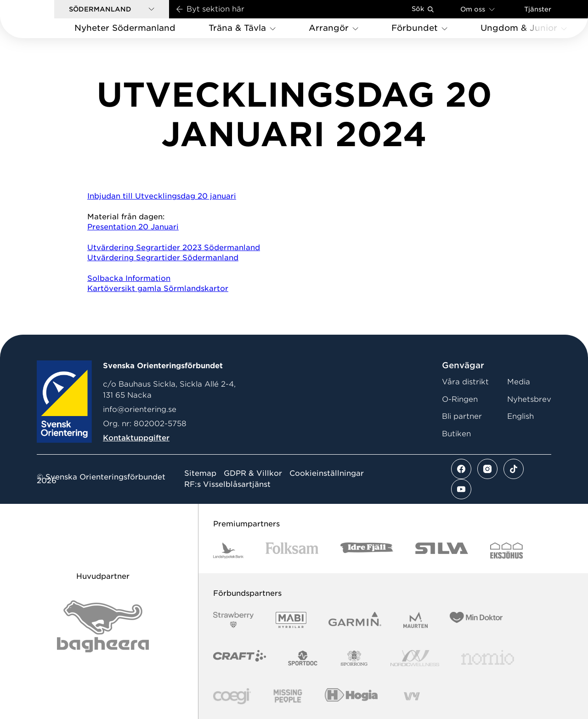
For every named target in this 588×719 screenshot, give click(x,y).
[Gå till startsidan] (42, 19)
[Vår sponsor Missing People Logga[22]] (288, 696)
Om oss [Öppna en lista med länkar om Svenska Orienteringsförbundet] (478, 9)
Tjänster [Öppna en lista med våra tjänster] (538, 9)
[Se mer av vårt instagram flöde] (487, 469)
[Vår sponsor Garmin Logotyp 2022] (355, 620)
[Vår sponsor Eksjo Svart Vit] (506, 551)
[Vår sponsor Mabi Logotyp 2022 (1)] (291, 620)
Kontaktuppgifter (136, 438)
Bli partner (462, 416)
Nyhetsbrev (529, 399)
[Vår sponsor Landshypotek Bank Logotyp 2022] (228, 551)
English (520, 416)
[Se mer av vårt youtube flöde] (461, 489)
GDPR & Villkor (253, 474)
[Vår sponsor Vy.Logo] (412, 696)
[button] (112, 9)
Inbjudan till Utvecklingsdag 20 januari (162, 196)
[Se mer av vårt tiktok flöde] (514, 469)
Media (519, 382)
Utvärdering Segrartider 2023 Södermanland (174, 248)
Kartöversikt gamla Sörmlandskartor (158, 288)
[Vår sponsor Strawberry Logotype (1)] (233, 620)
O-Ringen (460, 399)
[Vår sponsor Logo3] (232, 696)
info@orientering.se (140, 409)
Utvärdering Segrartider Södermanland (163, 258)
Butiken (456, 434)
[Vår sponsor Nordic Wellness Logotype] (415, 658)
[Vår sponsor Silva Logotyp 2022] (442, 551)
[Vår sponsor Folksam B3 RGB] (292, 551)
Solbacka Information (129, 278)
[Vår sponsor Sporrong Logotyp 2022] (354, 658)
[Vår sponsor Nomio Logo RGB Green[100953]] (488, 658)
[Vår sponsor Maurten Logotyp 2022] (416, 620)
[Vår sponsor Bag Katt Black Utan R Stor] (103, 626)
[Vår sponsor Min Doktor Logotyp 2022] (476, 620)
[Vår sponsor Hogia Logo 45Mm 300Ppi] (351, 696)
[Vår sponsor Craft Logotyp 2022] (240, 658)
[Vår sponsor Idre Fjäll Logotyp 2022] (367, 551)
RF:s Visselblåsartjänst (227, 485)
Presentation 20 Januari (133, 227)
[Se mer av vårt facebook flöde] (461, 469)
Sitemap (200, 474)
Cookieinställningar (327, 474)
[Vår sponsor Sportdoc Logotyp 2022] (303, 658)
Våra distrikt (465, 382)
